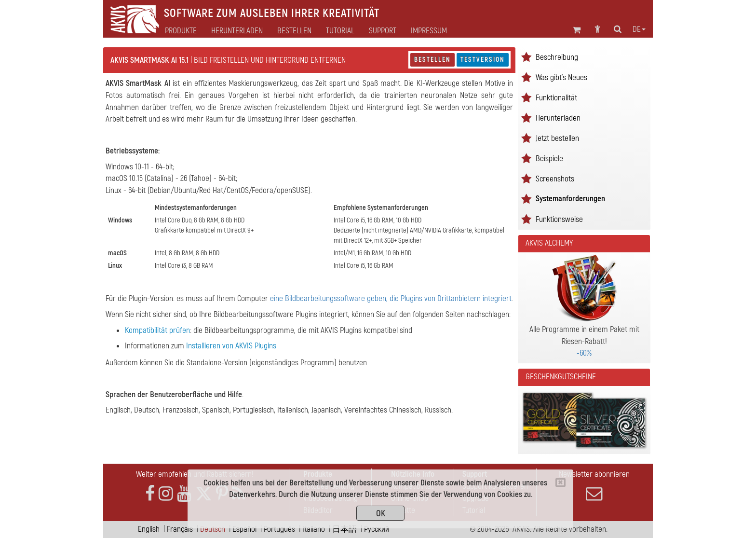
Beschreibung (557, 57)
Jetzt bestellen (557, 138)
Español (244, 529)
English (149, 529)
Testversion (483, 60)
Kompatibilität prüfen (157, 330)
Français (180, 529)
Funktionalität (556, 98)
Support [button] (383, 31)
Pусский (377, 529)
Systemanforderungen (570, 199)
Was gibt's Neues (561, 77)
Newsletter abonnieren (594, 485)
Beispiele (549, 159)
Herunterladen (237, 31)
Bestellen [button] (294, 31)
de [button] (639, 29)
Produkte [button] (181, 31)
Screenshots (555, 179)
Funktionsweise (559, 219)
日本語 (344, 529)
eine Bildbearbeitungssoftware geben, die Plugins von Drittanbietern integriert (391, 298)
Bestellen (432, 60)
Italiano (314, 529)
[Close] (560, 483)
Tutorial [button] (340, 31)
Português (279, 529)
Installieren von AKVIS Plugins (231, 346)
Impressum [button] (429, 31)
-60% (584, 353)
